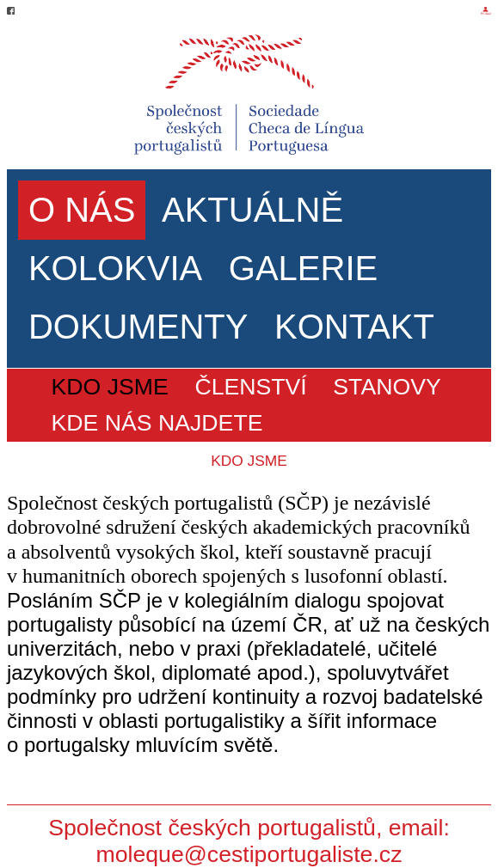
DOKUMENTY (138, 327)
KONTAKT (354, 327)
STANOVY (387, 387)
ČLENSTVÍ (250, 387)
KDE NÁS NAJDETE (157, 423)
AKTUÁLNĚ (252, 210)
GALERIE (303, 268)
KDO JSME (110, 387)
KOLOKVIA (115, 268)
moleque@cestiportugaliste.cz (249, 854)
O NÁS (82, 210)
